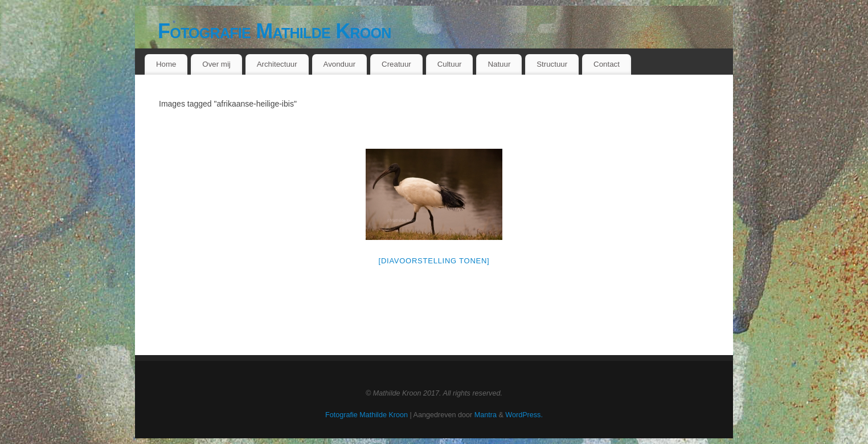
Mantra (486, 415)
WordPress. (524, 415)
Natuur (499, 64)
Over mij (216, 64)
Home (166, 64)
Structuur (552, 64)
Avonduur (340, 64)
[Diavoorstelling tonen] (434, 261)
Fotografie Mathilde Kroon (275, 31)
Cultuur (450, 64)
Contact (607, 64)
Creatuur (396, 64)
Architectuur (277, 64)
